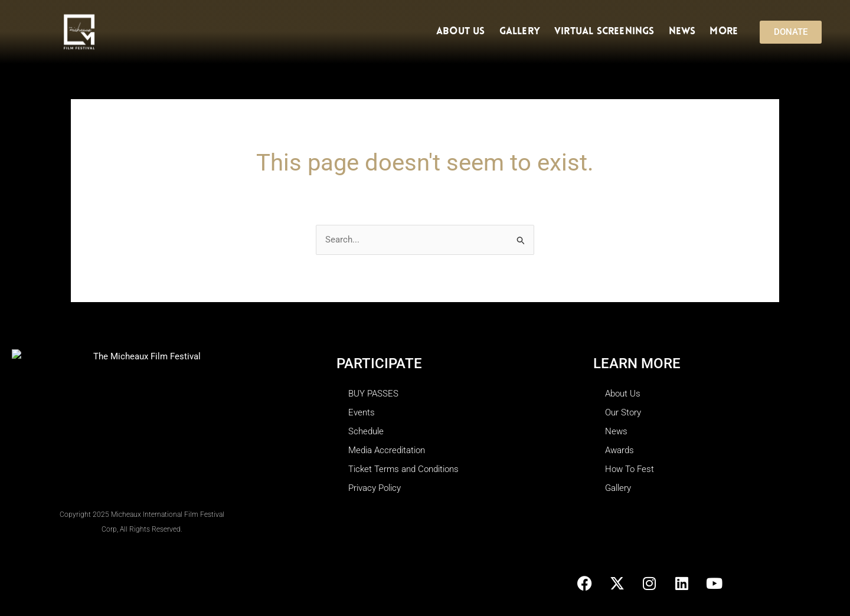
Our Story (623, 412)
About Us (461, 32)
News (682, 32)
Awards (619, 450)
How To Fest (630, 469)
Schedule (366, 431)
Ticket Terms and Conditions (403, 469)
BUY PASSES (373, 394)
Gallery (520, 32)
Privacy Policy (375, 488)
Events (362, 412)
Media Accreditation (387, 450)
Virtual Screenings (604, 32)
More (727, 32)
